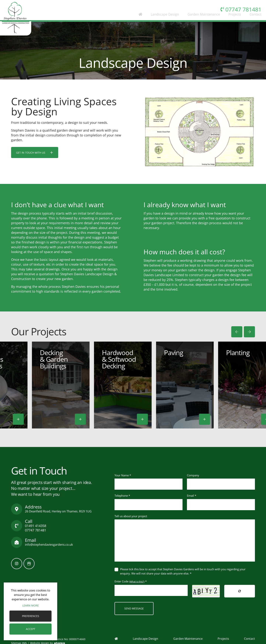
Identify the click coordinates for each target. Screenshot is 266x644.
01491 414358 (36, 526)
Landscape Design (161, 21)
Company (193, 475)
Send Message (134, 608)
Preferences (31, 616)
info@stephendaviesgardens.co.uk (49, 545)
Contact (251, 21)
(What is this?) (137, 582)
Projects (231, 21)
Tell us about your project (131, 516)
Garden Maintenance (200, 21)
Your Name (123, 475)
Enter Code (131, 581)
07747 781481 (36, 530)
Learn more (31, 606)
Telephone (122, 496)
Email (192, 496)
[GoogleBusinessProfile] (29, 564)
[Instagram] (17, 564)
